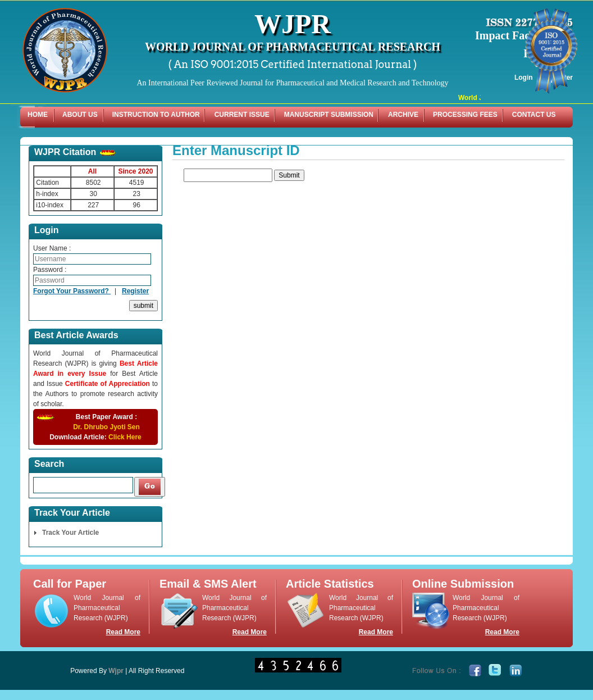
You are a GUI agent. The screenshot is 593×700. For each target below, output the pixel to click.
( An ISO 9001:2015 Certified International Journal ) (293, 64)
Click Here (125, 437)
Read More (123, 632)
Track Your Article (70, 533)
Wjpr (116, 671)
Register (135, 291)
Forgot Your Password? (72, 291)
